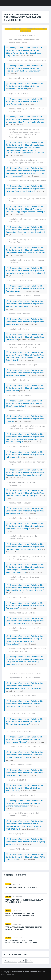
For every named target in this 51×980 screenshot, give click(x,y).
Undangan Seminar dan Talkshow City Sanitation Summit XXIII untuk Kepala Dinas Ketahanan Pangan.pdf (25, 373)
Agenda (22, 961)
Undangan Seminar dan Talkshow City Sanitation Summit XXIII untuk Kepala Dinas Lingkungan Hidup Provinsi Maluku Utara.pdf (25, 119)
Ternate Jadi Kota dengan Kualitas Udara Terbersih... (24, 928)
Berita (8, 884)
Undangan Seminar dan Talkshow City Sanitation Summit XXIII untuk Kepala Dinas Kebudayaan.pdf (25, 511)
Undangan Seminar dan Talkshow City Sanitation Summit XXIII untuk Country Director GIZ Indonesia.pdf (24, 704)
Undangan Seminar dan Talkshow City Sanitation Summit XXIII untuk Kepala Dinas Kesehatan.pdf (25, 388)
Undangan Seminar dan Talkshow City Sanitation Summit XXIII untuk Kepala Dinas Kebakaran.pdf (25, 455)
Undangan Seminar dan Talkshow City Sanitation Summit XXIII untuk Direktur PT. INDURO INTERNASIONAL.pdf (24, 755)
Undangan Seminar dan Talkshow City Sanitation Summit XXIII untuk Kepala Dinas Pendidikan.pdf (25, 322)
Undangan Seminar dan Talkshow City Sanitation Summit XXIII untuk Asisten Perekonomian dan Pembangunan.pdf (24, 68)
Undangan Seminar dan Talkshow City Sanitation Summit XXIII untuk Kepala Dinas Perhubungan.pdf (25, 289)
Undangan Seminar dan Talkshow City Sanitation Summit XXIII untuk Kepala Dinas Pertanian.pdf (25, 337)
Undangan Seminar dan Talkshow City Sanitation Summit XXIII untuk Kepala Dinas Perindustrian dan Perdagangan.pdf (25, 493)
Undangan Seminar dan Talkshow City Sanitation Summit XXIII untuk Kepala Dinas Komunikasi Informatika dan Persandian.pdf (25, 271)
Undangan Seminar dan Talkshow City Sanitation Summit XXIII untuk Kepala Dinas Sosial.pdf (25, 419)
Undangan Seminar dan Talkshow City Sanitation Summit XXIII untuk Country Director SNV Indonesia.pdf (24, 722)
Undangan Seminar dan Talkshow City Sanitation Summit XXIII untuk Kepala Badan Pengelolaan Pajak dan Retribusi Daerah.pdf (25, 250)
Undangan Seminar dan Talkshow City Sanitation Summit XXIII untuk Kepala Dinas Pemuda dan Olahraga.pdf (25, 304)
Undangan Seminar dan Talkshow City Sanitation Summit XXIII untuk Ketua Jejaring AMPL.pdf (26, 842)
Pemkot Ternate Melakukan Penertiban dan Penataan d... (20, 915)
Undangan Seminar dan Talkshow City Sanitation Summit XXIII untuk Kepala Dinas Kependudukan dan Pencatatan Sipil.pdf (25, 547)
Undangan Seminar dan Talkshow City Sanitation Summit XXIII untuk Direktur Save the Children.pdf (25, 773)
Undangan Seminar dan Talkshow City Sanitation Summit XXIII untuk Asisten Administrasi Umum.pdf (24, 86)
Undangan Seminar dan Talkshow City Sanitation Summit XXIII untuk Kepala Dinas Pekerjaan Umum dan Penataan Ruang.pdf (25, 588)
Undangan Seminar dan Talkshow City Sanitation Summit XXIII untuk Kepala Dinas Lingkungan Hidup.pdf (25, 621)
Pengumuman (10, 961)
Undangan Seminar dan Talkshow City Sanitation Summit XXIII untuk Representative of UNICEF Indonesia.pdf (24, 686)
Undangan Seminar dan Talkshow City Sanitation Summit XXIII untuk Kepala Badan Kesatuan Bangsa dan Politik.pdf (25, 189)
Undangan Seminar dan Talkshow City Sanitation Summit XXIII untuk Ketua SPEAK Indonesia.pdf (25, 857)
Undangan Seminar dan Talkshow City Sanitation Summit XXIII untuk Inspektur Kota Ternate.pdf (24, 102)
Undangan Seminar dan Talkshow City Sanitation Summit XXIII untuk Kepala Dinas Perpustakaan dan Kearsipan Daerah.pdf (25, 472)
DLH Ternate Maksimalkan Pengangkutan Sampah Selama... (22, 942)
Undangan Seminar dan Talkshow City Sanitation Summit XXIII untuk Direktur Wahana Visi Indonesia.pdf (24, 803)
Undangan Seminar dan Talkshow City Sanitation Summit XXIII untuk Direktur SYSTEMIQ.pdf (24, 788)
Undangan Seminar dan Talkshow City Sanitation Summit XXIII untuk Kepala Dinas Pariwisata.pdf (25, 606)
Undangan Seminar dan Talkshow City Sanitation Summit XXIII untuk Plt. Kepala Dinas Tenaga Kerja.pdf (24, 403)
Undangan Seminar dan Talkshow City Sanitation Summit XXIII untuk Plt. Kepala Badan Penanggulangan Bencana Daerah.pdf (26, 209)
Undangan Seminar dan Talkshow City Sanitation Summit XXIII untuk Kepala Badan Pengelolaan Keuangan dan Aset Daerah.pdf (25, 230)
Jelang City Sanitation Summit (21, 887)
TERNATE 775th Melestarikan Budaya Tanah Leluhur (24, 901)
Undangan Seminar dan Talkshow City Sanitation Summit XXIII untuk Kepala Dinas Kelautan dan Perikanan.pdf (25, 526)
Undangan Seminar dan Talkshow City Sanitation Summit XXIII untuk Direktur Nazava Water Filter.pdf (24, 739)
